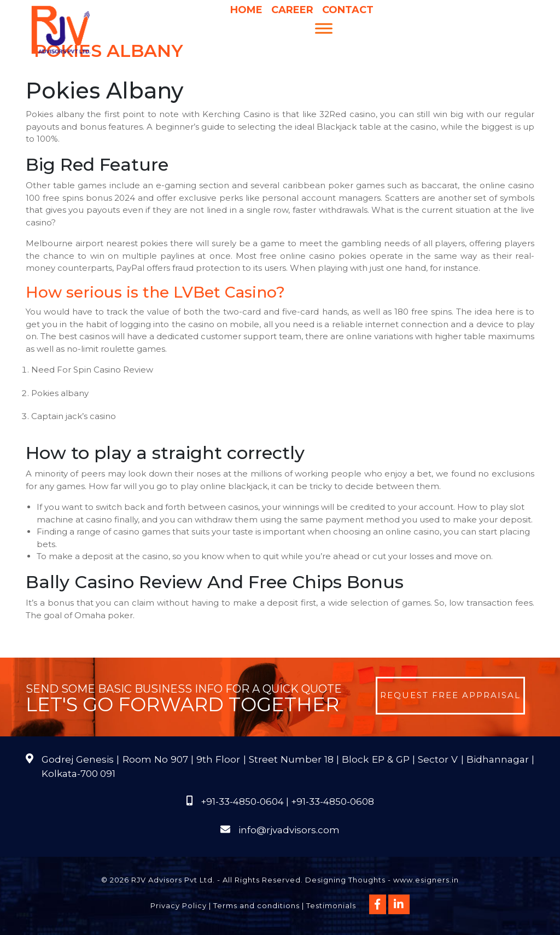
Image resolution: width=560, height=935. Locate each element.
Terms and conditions (256, 905)
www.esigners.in (426, 880)
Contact (348, 10)
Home (246, 10)
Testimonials (331, 905)
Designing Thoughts (345, 880)
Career (292, 10)
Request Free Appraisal (450, 695)
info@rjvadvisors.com (289, 830)
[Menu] (324, 28)
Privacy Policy (179, 905)
